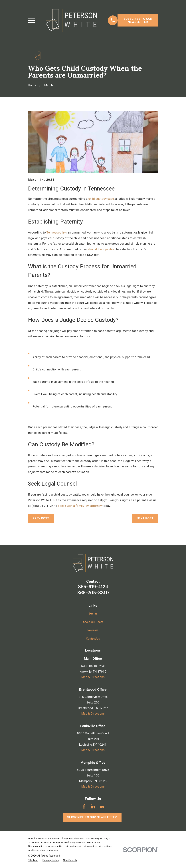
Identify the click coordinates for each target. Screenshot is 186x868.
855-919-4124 (93, 587)
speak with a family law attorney (80, 506)
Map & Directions (93, 677)
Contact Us (93, 638)
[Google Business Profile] (102, 806)
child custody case (101, 199)
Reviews (93, 630)
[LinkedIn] (93, 806)
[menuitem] (33, 860)
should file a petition (102, 249)
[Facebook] (84, 806)
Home (93, 614)
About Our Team (93, 622)
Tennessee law (56, 232)
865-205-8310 (93, 593)
